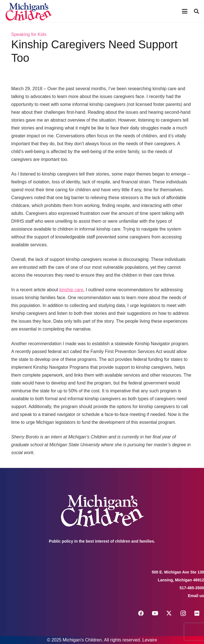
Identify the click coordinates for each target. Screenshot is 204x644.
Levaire (150, 640)
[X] (169, 613)
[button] (185, 11)
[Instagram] (183, 613)
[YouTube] (155, 613)
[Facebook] (141, 613)
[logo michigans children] (29, 11)
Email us (196, 596)
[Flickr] (197, 613)
